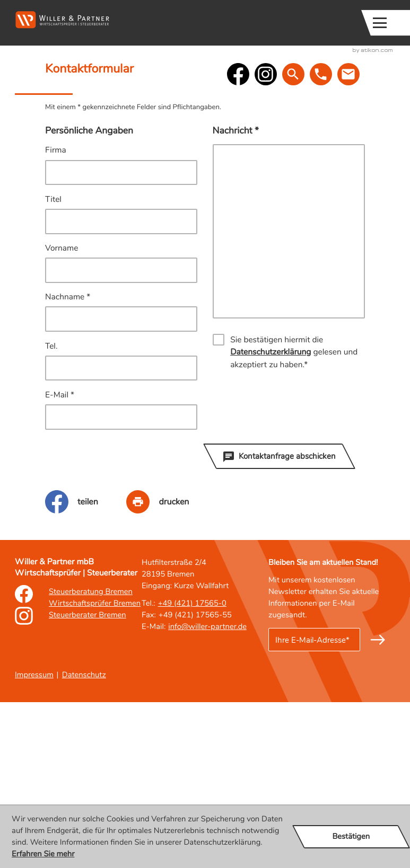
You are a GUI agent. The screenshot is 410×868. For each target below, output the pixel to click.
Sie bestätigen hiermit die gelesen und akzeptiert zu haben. (294, 518)
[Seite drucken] (172, 667)
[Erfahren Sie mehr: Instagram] (24, 788)
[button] (252, 23)
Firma (56, 316)
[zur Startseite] (62, 20)
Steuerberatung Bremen (91, 758)
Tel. (51, 512)
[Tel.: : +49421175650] (192, 769)
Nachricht (236, 296)
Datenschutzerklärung (271, 518)
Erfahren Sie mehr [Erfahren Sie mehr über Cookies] (43, 854)
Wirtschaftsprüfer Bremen (95, 769)
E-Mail (60, 560)
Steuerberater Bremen (88, 781)
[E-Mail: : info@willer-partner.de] (351, 240)
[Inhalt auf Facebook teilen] (86, 667)
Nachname (68, 463)
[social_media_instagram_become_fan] (266, 240)
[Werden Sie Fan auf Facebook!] (238, 240)
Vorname (62, 414)
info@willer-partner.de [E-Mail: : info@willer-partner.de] (207, 793)
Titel (53, 365)
